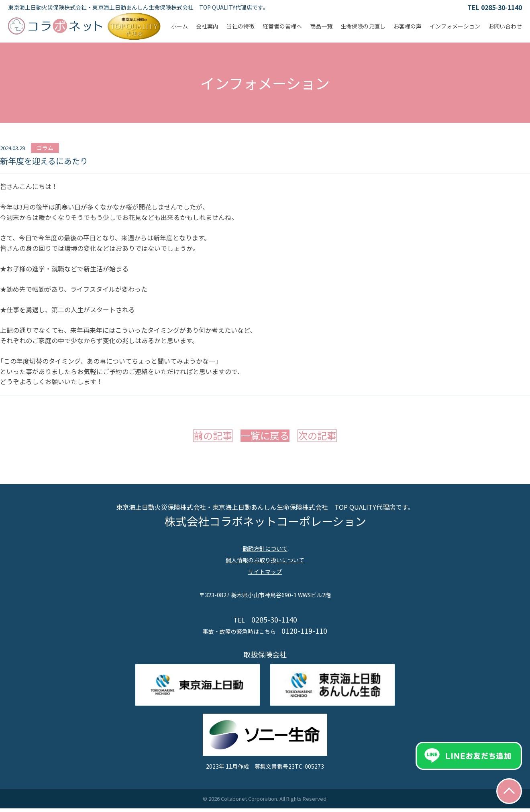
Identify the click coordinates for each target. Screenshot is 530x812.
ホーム (179, 26)
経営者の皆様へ (282, 26)
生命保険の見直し (363, 26)
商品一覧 (321, 26)
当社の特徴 (241, 26)
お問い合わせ (505, 26)
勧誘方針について (265, 552)
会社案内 (207, 26)
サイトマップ (265, 575)
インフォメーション (455, 26)
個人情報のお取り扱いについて (265, 564)
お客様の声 (408, 26)
